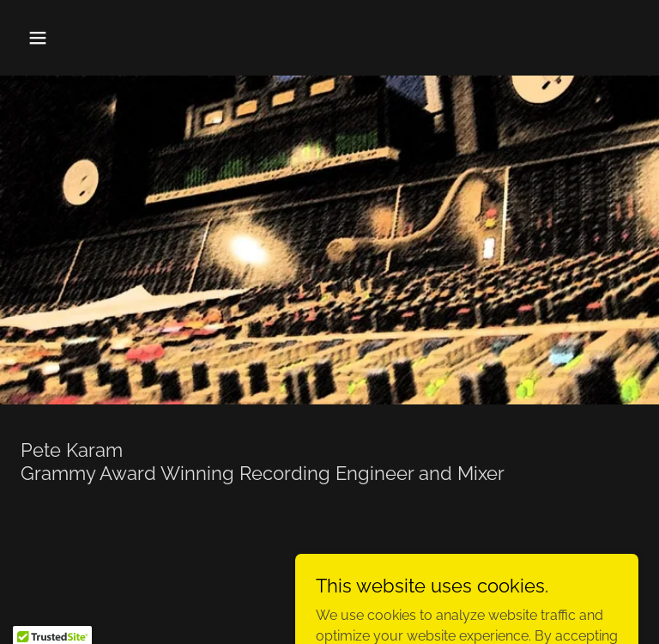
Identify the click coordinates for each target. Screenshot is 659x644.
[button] (91, 38)
